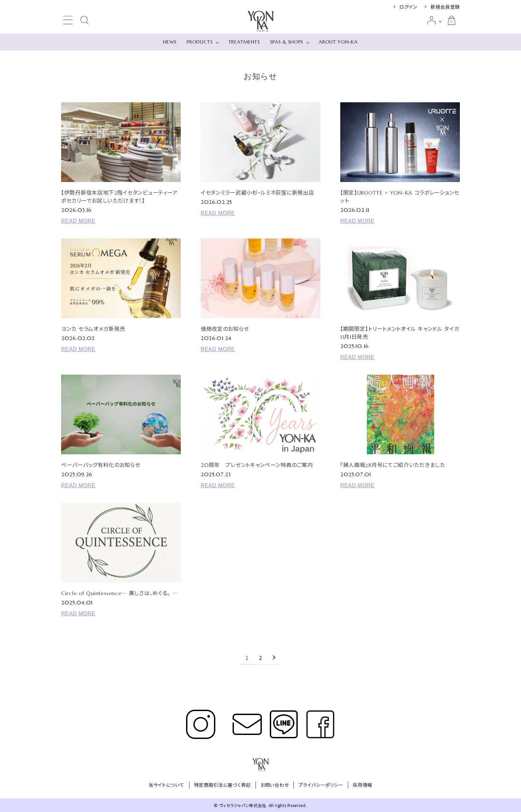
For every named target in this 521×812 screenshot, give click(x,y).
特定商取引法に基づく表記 (222, 785)
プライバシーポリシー (321, 785)
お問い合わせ (275, 785)
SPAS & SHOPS (287, 42)
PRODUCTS (200, 42)
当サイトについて (166, 785)
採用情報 (363, 785)
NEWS (170, 42)
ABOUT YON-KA (338, 42)
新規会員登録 (445, 7)
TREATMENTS (244, 42)
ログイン (408, 7)
